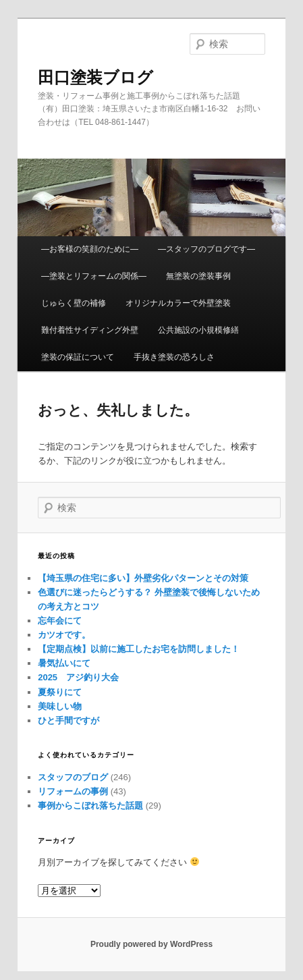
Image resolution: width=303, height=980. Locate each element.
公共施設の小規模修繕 (198, 330)
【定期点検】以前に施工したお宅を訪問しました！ (139, 649)
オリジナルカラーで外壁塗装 (178, 303)
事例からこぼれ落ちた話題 (90, 806)
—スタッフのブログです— (206, 249)
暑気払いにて (64, 663)
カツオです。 (64, 635)
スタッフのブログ (73, 777)
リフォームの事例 (73, 791)
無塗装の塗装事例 (198, 276)
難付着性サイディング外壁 (90, 330)
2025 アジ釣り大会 (78, 677)
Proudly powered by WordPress (151, 944)
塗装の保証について (78, 357)
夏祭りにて (60, 692)
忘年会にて (60, 621)
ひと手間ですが (68, 720)
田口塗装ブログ (95, 77)
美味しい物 (60, 706)
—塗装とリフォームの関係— (94, 276)
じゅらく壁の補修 (74, 303)
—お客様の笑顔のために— (90, 249)
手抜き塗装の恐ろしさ (174, 357)
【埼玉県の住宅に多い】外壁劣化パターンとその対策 (143, 578)
